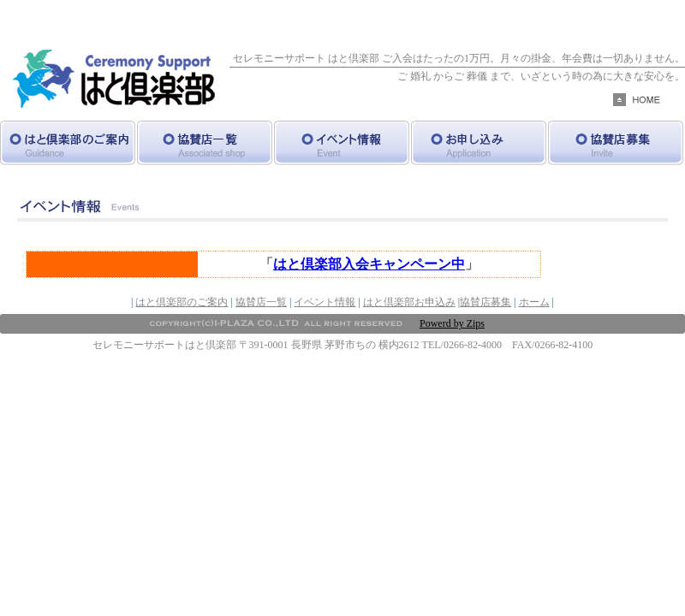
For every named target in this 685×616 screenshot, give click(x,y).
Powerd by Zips (452, 323)
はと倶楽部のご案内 (182, 302)
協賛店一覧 (261, 302)
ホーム (534, 302)
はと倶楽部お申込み (409, 302)
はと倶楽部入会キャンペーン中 (369, 264)
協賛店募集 (485, 302)
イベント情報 (325, 302)
